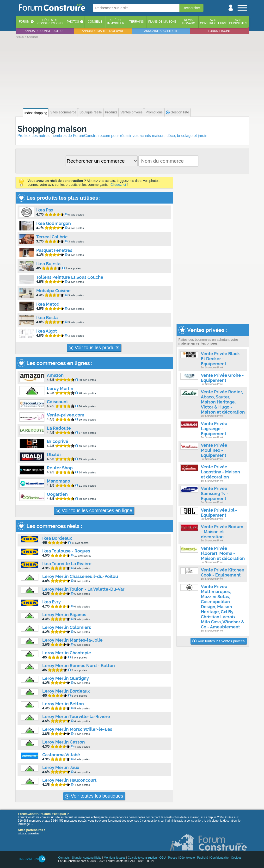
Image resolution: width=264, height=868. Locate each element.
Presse (173, 858)
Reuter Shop (60, 468)
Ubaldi (54, 455)
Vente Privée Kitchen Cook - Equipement (223, 572)
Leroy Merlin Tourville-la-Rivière (76, 716)
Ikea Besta (47, 318)
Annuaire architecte (161, 31)
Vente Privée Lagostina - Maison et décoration (220, 472)
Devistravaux (188, 22)
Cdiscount (57, 402)
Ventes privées (131, 112)
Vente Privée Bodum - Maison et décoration (222, 532)
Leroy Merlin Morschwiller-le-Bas (77, 729)
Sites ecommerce (63, 112)
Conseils (95, 22)
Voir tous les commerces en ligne (94, 510)
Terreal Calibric (52, 237)
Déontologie (187, 858)
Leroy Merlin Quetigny (66, 678)
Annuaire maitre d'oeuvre (103, 31)
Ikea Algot (47, 331)
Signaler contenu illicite (87, 858)
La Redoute (59, 428)
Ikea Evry (52, 602)
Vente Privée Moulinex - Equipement (214, 450)
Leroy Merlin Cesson (64, 742)
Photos (73, 22)
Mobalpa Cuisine (53, 291)
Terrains (137, 22)
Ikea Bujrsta (48, 264)
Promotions (154, 112)
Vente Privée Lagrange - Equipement (214, 429)
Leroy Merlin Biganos (64, 615)
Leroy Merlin (60, 388)
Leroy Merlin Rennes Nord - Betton (79, 666)
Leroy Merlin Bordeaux (66, 691)
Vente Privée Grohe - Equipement (222, 378)
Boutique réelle (91, 112)
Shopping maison (52, 129)
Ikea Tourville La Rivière (67, 564)
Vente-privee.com (66, 415)
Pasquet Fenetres (54, 250)
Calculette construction (142, 858)
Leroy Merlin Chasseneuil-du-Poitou (80, 576)
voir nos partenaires (29, 834)
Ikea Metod (48, 304)
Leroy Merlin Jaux (61, 767)
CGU (163, 858)
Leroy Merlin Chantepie (67, 653)
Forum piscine (219, 31)
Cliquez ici (118, 185)
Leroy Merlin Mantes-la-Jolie (72, 640)
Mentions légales (115, 858)
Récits (50, 22)
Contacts (64, 858)
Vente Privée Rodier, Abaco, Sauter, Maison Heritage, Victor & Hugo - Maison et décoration (223, 402)
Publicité (203, 858)
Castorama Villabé (61, 755)
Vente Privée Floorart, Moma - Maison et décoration (223, 553)
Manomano (58, 481)
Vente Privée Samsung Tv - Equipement (215, 493)
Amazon (55, 375)
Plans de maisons (162, 22)
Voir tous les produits (94, 347)
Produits (111, 112)
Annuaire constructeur (45, 31)
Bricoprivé (58, 441)
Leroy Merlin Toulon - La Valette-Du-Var (83, 589)
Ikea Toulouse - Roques (66, 551)
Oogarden (57, 494)
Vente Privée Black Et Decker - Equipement (220, 359)
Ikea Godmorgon (54, 223)
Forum (24, 22)
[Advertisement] (132, 73)
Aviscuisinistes (238, 22)
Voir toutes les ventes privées (218, 641)
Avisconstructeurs (213, 22)
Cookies (236, 858)
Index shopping (36, 113)
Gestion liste (177, 112)
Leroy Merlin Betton (63, 704)
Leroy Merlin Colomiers (67, 627)
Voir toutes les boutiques (94, 796)
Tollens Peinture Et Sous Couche (70, 277)
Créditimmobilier (116, 22)
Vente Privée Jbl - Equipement (219, 513)
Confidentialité (220, 858)
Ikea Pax (45, 210)
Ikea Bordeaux (57, 538)
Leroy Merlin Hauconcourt (69, 780)
